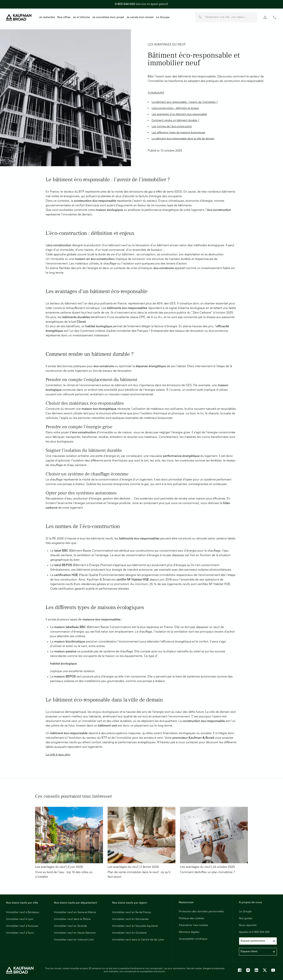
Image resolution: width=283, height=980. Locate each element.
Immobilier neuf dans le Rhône (72, 919)
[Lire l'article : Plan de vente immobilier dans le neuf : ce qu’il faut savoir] (141, 843)
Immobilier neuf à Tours (20, 933)
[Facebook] (240, 970)
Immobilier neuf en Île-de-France (132, 912)
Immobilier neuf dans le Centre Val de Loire (138, 940)
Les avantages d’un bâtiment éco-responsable (179, 114)
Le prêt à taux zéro (58, 755)
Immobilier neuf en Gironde (70, 926)
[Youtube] (273, 970)
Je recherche (47, 17)
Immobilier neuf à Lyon (20, 919)
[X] (265, 970)
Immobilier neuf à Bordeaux (23, 912)
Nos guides (246, 919)
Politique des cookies (191, 919)
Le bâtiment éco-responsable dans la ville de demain (183, 139)
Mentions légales (189, 932)
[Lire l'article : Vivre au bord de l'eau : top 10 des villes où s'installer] (69, 843)
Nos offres (64, 17)
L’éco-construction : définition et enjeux (175, 108)
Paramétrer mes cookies (193, 925)
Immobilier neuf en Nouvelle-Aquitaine (135, 926)
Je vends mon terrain (140, 17)
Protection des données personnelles (201, 912)
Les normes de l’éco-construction (172, 127)
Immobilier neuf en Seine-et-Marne (75, 912)
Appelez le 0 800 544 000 (254, 932)
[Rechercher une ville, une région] (231, 17)
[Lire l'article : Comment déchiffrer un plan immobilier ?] (214, 843)
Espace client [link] (258, 952)
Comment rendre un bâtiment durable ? (175, 121)
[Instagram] (248, 970)
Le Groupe (163, 17)
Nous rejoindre (248, 925)
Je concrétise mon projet (108, 17)
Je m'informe (81, 17)
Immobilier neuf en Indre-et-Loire (74, 940)
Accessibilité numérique (193, 939)
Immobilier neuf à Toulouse (22, 926)
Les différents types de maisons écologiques (178, 133)
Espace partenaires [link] (258, 941)
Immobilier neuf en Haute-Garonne (75, 933)
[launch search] (200, 17)
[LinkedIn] (256, 970)
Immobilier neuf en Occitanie (129, 933)
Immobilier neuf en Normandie (130, 919)
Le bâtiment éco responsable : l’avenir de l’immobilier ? (185, 102)
